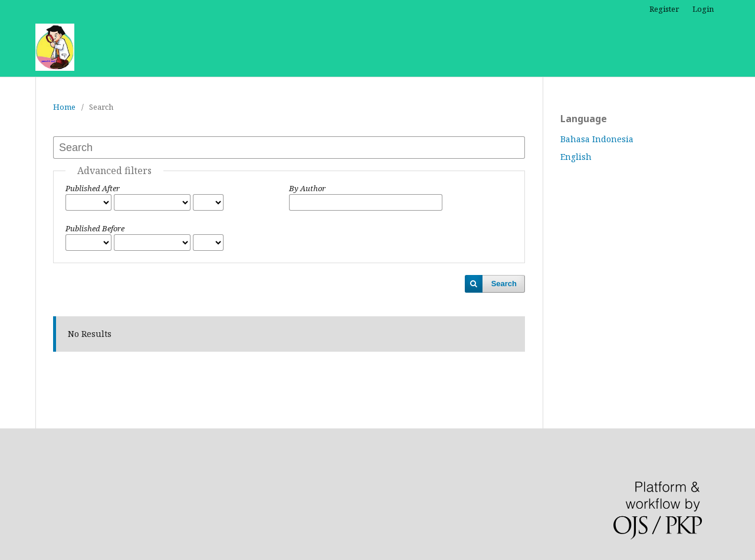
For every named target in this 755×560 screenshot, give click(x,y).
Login (703, 9)
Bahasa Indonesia (597, 139)
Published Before (95, 228)
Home (64, 107)
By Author (307, 188)
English (576, 157)
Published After (93, 188)
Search (504, 284)
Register (664, 9)
